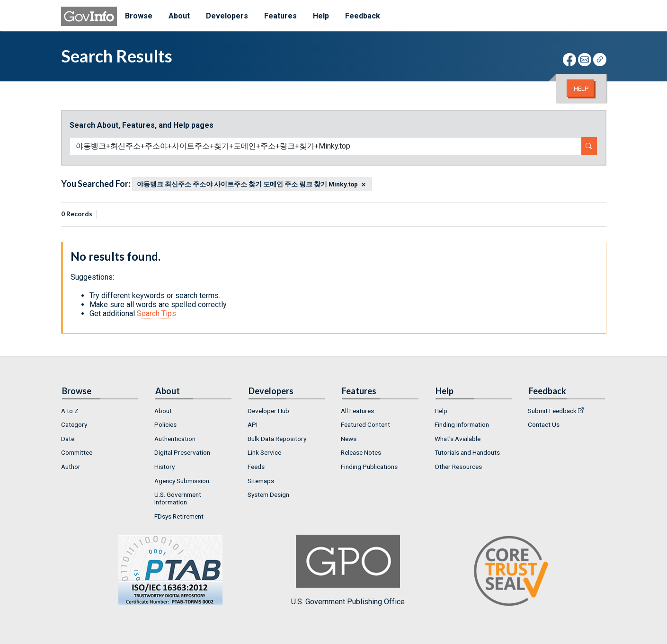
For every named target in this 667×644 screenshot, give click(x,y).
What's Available (458, 439)
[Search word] (325, 146)
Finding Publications (369, 467)
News (349, 439)
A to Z (70, 411)
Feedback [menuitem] (363, 16)
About (163, 411)
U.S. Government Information (178, 498)
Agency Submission (182, 481)
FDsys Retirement (179, 516)
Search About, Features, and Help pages (142, 125)
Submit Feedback (552, 411)
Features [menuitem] (280, 16)
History (165, 467)
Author (71, 467)
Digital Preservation (182, 452)
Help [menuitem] (321, 16)
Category (74, 424)
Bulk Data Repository (277, 439)
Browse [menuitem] (139, 16)
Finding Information (462, 424)
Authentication (175, 439)
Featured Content (365, 424)
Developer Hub (268, 411)
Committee (77, 452)
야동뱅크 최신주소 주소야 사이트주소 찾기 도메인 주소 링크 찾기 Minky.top (247, 185)
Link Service (264, 452)
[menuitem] (100, 411)
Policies (165, 424)
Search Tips (156, 313)
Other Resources (458, 467)
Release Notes (361, 452)
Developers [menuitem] (227, 16)
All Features (357, 411)
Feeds (256, 467)
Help (581, 88)
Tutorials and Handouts (467, 452)
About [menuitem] (179, 16)
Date (68, 439)
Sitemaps (261, 481)
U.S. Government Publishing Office (348, 570)
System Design (268, 494)
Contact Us (544, 424)
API (253, 424)
